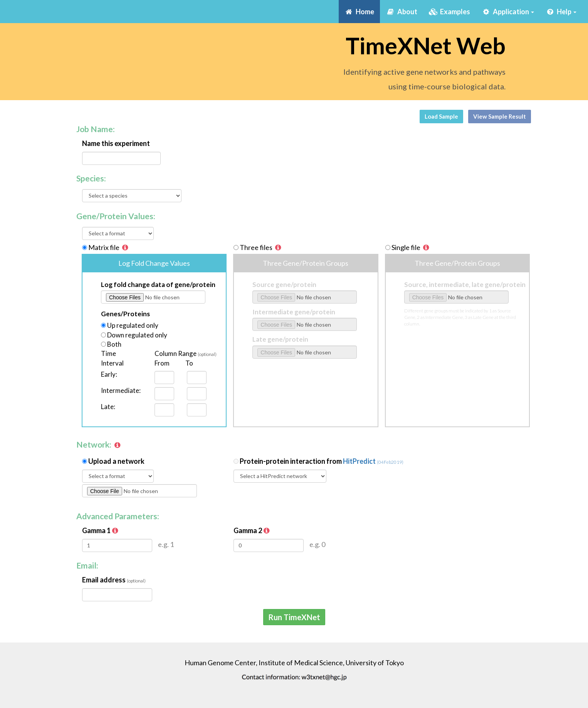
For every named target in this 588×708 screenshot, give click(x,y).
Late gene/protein (280, 339)
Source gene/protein (284, 284)
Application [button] (508, 12)
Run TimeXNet (294, 617)
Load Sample (441, 116)
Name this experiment (116, 143)
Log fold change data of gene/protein (158, 284)
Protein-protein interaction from (322, 461)
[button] (125, 247)
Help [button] (561, 12)
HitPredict (373, 461)
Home (359, 12)
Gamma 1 (101, 530)
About (404, 11)
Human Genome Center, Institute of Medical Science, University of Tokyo (294, 663)
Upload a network (116, 461)
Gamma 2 (252, 530)
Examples (449, 12)
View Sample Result (500, 116)
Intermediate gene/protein (294, 312)
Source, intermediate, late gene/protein (465, 284)
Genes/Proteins (125, 314)
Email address (114, 580)
